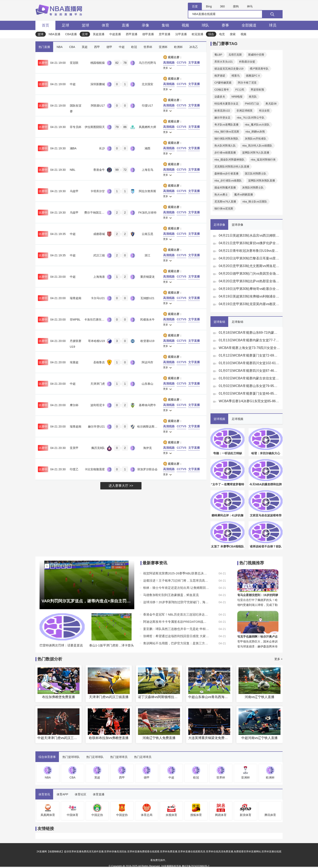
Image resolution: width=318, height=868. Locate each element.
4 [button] (64, 566)
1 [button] (47, 566)
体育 (105, 25)
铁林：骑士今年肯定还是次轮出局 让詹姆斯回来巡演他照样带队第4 (176, 588)
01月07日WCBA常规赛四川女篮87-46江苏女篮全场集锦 (250, 371)
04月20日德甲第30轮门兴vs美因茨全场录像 (250, 274)
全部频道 (249, 25)
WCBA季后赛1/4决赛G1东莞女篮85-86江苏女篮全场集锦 (250, 401)
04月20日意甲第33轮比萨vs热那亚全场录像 (250, 281)
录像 (145, 25)
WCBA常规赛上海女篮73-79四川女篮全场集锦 (250, 348)
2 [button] (52, 566)
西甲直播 (132, 34)
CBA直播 (71, 34)
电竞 (222, 34)
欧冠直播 (198, 34)
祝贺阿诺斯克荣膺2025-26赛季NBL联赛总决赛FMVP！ (176, 573)
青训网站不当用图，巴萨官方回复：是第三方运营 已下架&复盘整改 (176, 643)
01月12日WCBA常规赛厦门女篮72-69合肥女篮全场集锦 (250, 355)
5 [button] (69, 566)
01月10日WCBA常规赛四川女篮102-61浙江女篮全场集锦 (250, 363)
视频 (185, 25)
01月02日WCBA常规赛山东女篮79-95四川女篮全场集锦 (250, 386)
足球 (65, 25)
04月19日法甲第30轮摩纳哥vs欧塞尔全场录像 (250, 289)
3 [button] (58, 566)
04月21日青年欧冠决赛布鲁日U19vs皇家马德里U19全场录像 (250, 251)
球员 (273, 25)
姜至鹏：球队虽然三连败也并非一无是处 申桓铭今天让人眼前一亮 (176, 629)
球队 (205, 25)
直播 (125, 25)
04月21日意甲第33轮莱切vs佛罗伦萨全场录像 (250, 243)
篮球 (85, 25)
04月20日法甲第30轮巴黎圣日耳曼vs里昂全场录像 (250, 258)
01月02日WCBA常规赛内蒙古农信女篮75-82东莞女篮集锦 (250, 378)
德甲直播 (148, 34)
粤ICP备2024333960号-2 (196, 866)
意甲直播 (165, 34)
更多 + (278, 659)
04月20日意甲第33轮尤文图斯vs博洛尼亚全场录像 (250, 266)
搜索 (233, 34)
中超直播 (115, 34)
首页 (46, 25)
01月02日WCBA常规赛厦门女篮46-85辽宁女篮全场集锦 (250, 393)
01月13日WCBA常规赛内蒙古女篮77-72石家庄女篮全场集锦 (250, 340)
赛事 (225, 25)
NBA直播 (54, 34)
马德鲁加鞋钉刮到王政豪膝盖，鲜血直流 (171, 595)
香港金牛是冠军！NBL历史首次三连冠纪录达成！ (176, 614)
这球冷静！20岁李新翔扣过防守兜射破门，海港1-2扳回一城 (176, 602)
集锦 (165, 25)
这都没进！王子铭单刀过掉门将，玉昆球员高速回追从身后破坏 (176, 580)
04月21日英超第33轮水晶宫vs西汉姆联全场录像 (250, 235)
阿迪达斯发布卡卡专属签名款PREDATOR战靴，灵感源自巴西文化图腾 (176, 622)
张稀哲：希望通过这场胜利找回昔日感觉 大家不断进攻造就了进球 (176, 636)
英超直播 (99, 34)
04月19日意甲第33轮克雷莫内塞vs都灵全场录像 (250, 304)
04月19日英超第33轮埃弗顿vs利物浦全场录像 (250, 296)
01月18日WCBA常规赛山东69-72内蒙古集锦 (250, 333)
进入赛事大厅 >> (121, 486)
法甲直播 (181, 34)
